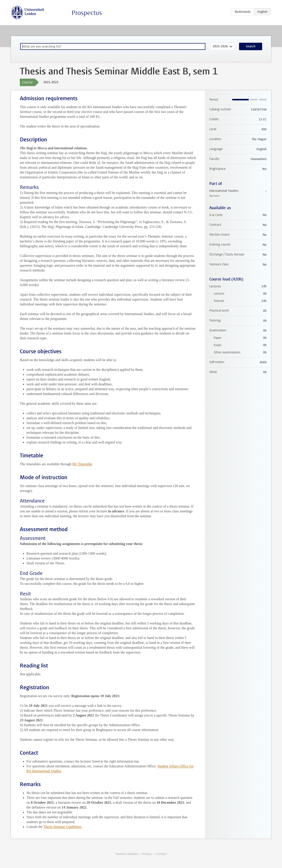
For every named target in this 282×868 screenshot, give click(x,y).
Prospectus (87, 13)
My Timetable (82, 464)
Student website (127, 854)
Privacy (147, 854)
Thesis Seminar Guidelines (62, 827)
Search (251, 46)
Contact (161, 854)
